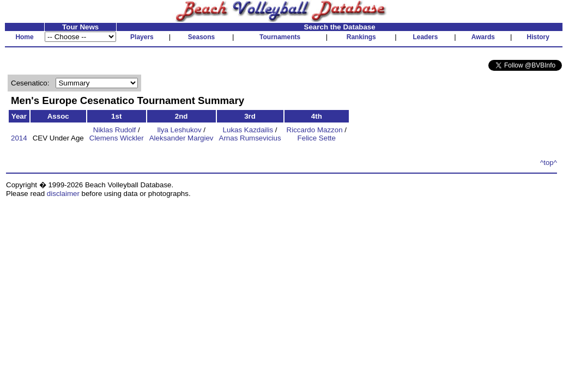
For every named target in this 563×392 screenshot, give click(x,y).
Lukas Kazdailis (248, 130)
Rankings (361, 37)
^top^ (549, 163)
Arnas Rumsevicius (250, 138)
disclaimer (63, 194)
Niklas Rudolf (115, 130)
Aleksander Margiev (181, 138)
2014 (19, 138)
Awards (483, 37)
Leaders (425, 37)
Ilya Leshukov (179, 130)
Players (142, 37)
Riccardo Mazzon (315, 130)
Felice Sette (317, 138)
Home (24, 37)
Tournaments (280, 37)
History (538, 37)
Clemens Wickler (117, 138)
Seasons (201, 37)
